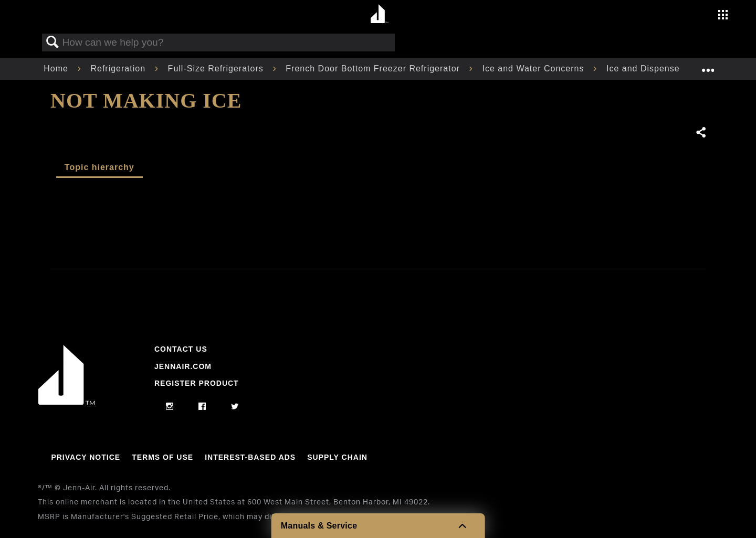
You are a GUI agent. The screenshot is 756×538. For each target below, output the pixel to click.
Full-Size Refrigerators (217, 68)
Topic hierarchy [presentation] (99, 167)
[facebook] (202, 407)
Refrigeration (119, 68)
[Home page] (379, 14)
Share (700, 133)
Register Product (197, 383)
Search (52, 43)
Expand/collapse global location (708, 66)
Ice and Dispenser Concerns (668, 68)
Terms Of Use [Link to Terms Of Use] (162, 457)
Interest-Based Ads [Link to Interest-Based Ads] (250, 457)
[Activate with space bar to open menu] (723, 16)
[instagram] (170, 407)
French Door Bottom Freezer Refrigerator (374, 68)
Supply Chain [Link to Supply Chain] (337, 457)
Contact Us (181, 349)
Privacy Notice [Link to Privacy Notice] (86, 457)
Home (57, 68)
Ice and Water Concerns (534, 68)
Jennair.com (183, 366)
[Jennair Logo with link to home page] (67, 402)
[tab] (99, 168)
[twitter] (235, 407)
